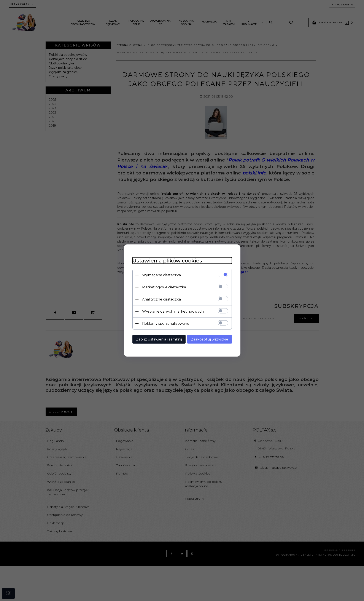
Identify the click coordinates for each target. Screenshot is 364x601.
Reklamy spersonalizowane (166, 324)
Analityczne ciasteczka (161, 299)
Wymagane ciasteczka (161, 275)
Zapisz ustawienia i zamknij (159, 339)
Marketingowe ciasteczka (164, 287)
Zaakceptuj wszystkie (210, 339)
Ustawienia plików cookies (167, 261)
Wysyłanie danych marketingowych (173, 311)
